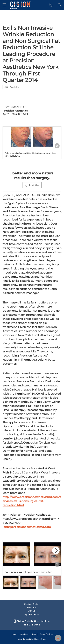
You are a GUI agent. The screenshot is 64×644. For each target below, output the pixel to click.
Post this (32, 185)
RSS (34, 634)
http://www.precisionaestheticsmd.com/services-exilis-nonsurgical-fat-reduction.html (32, 501)
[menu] (4, 5)
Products (32, 607)
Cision (37, 639)
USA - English (11, 87)
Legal (14, 634)
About (32, 611)
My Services (32, 614)
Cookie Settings (46, 634)
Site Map (24, 634)
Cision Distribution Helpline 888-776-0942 (32, 623)
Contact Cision (32, 604)
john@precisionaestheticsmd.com (27, 527)
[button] (51, 5)
